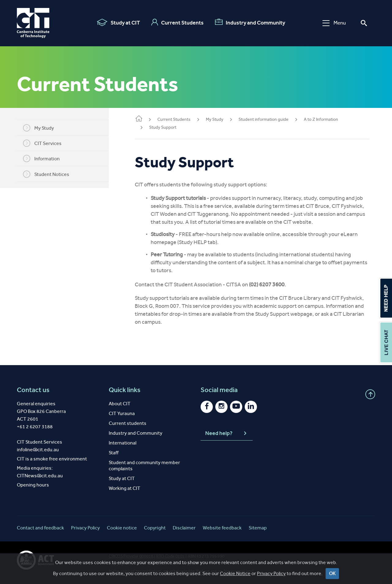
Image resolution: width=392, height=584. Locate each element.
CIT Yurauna (122, 413)
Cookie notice (122, 528)
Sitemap (258, 528)
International (123, 443)
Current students (128, 423)
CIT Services (47, 143)
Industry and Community (249, 22)
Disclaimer (184, 528)
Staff (114, 453)
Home (148, 119)
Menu (333, 23)
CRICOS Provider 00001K (131, 556)
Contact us (33, 390)
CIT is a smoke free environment (52, 459)
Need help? (227, 433)
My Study (43, 128)
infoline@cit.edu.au (38, 450)
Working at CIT (124, 488)
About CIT (120, 404)
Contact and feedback (40, 528)
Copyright (155, 528)
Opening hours (33, 485)
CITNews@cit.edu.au (40, 476)
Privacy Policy (85, 528)
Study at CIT (117, 22)
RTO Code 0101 (170, 556)
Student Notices (51, 174)
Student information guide (273, 119)
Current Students (177, 22)
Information (46, 158)
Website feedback (222, 528)
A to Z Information (330, 119)
